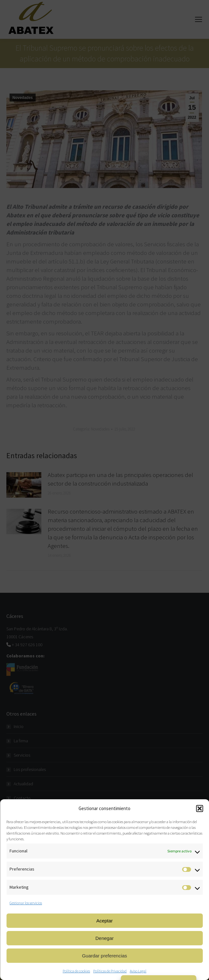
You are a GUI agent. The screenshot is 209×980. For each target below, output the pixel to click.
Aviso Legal (138, 971)
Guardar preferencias (105, 956)
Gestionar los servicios (26, 903)
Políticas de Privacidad (110, 971)
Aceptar (105, 921)
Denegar (105, 938)
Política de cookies (76, 971)
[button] (199, 808)
